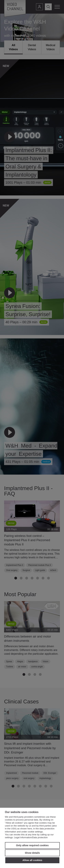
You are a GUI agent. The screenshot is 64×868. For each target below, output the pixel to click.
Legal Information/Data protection (31, 837)
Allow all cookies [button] (32, 860)
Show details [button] (32, 853)
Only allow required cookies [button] (32, 845)
